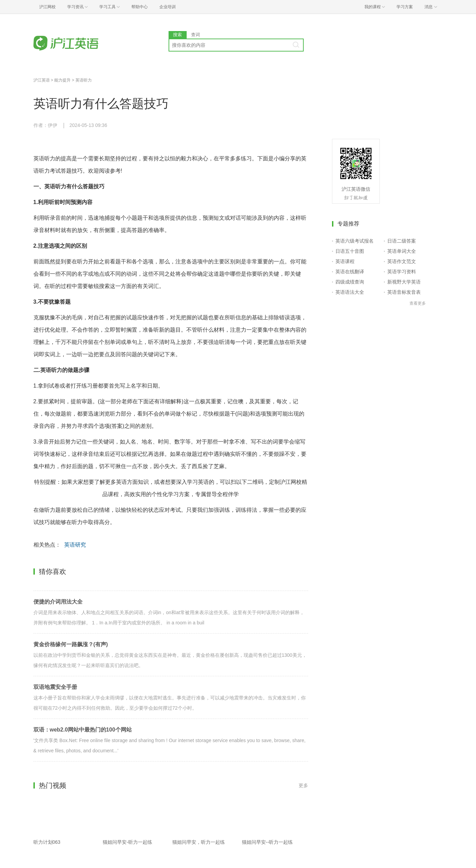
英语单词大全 (402, 251)
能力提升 (62, 80)
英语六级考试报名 (355, 241)
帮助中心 (140, 7)
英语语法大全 (350, 292)
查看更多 (418, 303)
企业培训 (168, 7)
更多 (303, 785)
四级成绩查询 (350, 282)
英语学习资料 (402, 272)
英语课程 (345, 261)
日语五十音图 (350, 251)
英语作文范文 (402, 261)
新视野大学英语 (404, 282)
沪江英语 (42, 80)
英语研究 (75, 545)
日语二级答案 (402, 241)
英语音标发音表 (404, 292)
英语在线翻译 (350, 272)
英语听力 (84, 80)
